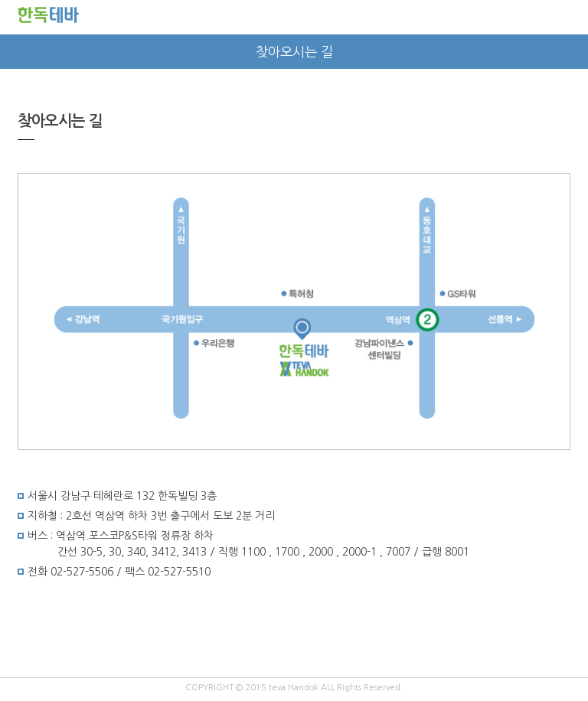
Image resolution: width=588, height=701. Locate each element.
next (571, 52)
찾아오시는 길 (294, 52)
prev (17, 52)
